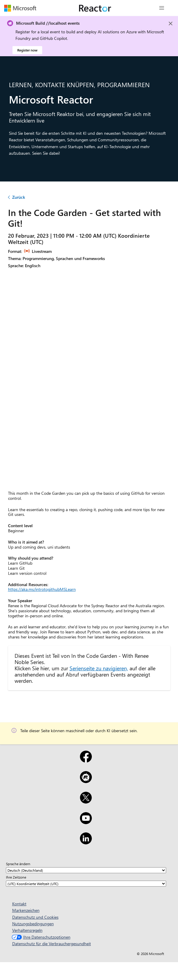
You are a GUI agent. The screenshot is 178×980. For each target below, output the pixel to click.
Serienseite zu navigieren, (99, 668)
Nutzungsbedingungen (33, 924)
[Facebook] (86, 760)
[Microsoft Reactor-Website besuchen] (95, 8)
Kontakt (19, 904)
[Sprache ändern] (86, 870)
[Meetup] (86, 781)
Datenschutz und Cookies (35, 917)
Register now (27, 50)
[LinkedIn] (86, 842)
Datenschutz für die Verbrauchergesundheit (52, 944)
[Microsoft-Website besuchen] (20, 8)
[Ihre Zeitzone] (86, 884)
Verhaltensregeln (27, 930)
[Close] (171, 24)
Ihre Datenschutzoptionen (40, 937)
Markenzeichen (26, 910)
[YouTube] (86, 822)
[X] (86, 801)
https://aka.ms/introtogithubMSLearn (42, 589)
